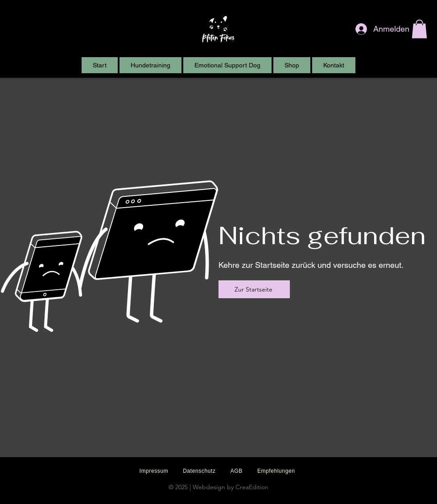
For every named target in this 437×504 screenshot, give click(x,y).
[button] (419, 29)
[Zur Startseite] (254, 289)
